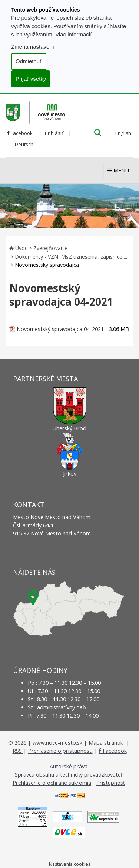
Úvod (21, 248)
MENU (118, 170)
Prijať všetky (31, 79)
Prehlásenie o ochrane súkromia (52, 783)
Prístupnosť (111, 783)
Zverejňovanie (51, 248)
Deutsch (24, 144)
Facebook (20, 133)
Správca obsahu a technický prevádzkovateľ (69, 775)
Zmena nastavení (33, 47)
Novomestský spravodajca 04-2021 (60, 329)
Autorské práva (69, 766)
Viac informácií (73, 34)
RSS (18, 751)
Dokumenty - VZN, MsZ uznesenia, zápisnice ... (71, 257)
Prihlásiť (54, 133)
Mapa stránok (106, 743)
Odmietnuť (29, 61)
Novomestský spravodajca (47, 265)
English (123, 133)
